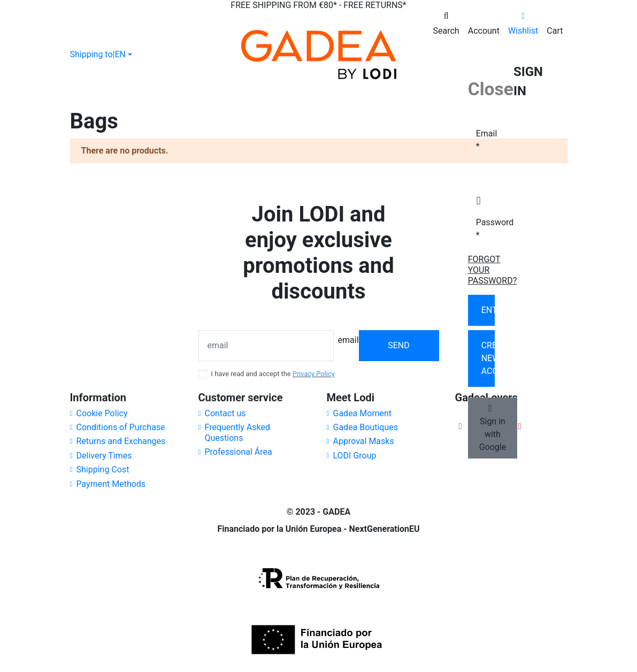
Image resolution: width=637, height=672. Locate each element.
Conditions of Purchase (121, 427)
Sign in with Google (493, 428)
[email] (266, 346)
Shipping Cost (103, 469)
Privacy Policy (314, 374)
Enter (488, 310)
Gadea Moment (362, 413)
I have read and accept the (273, 374)
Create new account (488, 358)
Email (480, 140)
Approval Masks (364, 441)
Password (480, 229)
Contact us (225, 413)
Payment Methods (111, 484)
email (348, 340)
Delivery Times (104, 456)
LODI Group (355, 456)
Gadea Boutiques (366, 427)
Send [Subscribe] (399, 345)
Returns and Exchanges (121, 441)
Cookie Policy (102, 413)
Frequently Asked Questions (237, 433)
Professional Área (239, 452)
